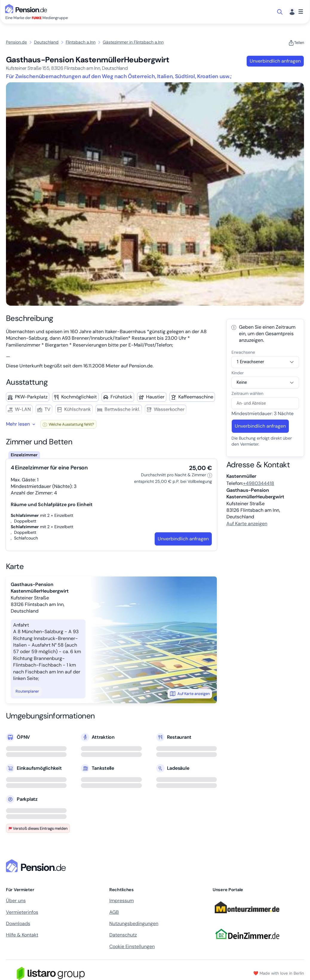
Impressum (122, 901)
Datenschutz (123, 935)
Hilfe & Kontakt (22, 935)
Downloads (18, 923)
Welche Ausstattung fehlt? (68, 424)
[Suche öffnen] (280, 12)
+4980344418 (259, 483)
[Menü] (296, 12)
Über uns (16, 901)
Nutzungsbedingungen (134, 923)
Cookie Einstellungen (132, 946)
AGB (114, 912)
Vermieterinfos (22, 912)
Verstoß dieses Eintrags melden (38, 828)
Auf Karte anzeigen (190, 694)
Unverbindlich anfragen (275, 61)
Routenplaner (27, 691)
